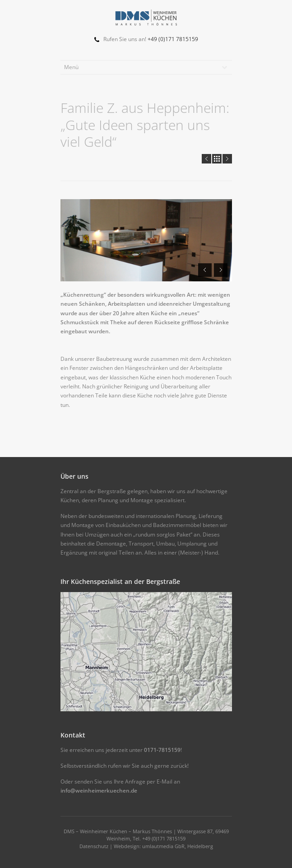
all (217, 159)
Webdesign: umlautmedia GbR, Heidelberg (163, 846)
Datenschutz (94, 846)
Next (227, 159)
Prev (206, 159)
